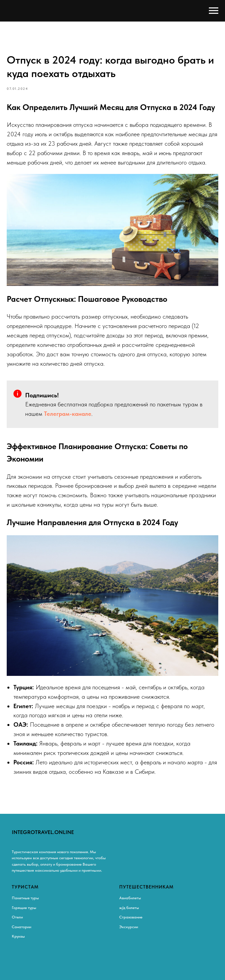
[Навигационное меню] (214, 11)
